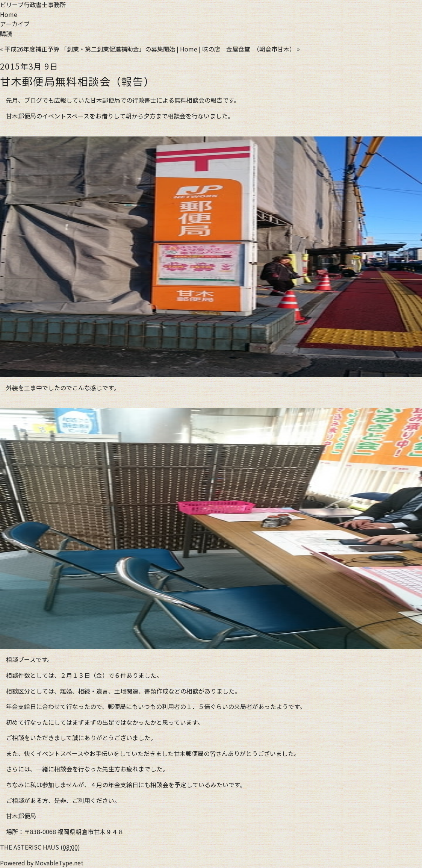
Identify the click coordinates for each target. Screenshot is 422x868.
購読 (6, 33)
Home (9, 14)
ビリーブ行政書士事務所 (33, 5)
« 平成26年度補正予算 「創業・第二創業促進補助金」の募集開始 (88, 49)
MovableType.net (59, 863)
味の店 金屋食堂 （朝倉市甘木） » (251, 49)
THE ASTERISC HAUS (29, 847)
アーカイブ (15, 24)
